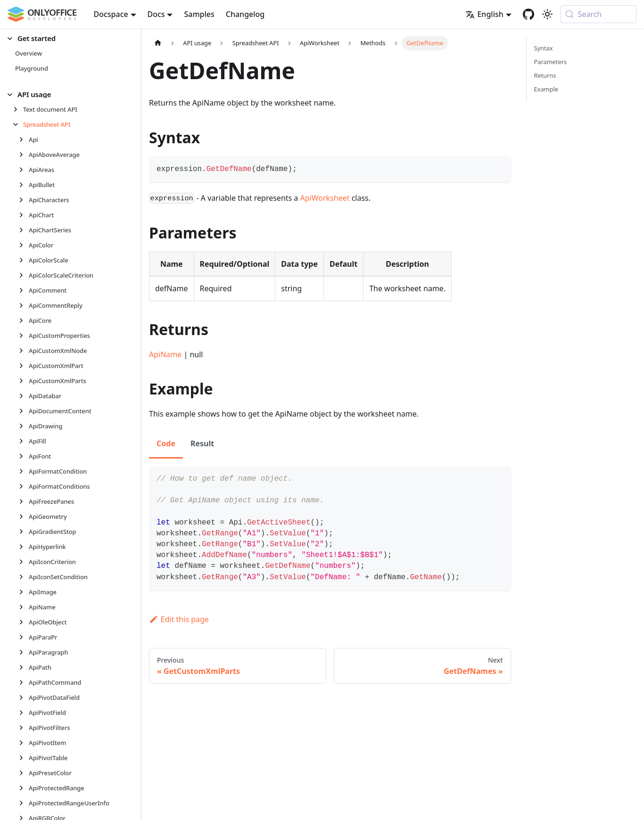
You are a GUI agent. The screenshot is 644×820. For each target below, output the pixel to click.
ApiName (165, 354)
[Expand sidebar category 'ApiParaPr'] (24, 637)
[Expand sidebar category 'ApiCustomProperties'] (24, 336)
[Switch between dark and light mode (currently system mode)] (547, 14)
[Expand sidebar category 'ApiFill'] (24, 441)
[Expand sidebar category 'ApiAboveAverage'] (24, 155)
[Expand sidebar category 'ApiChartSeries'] (24, 230)
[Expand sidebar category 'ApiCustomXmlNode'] (24, 351)
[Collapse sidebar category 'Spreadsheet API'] (18, 124)
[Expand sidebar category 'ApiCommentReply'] (24, 305)
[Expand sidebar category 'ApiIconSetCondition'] (24, 577)
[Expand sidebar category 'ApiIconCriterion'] (24, 562)
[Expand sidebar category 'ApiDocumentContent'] (24, 411)
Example (546, 89)
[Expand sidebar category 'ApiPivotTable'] (24, 758)
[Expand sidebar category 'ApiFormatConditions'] (24, 486)
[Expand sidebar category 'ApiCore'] (24, 320)
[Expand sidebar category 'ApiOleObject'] (24, 622)
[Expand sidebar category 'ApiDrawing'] (24, 426)
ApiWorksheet (325, 198)
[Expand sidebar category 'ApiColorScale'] (24, 260)
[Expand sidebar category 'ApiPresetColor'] (24, 773)
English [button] (484, 14)
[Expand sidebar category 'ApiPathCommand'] (24, 682)
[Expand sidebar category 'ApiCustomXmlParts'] (24, 381)
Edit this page (179, 619)
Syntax (544, 48)
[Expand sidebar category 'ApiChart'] (24, 215)
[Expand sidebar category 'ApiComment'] (24, 290)
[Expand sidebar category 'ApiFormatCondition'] (24, 471)
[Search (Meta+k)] (599, 14)
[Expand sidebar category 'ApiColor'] (24, 245)
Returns (545, 75)
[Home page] (158, 43)
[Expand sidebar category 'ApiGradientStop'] (24, 532)
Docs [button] (156, 14)
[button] (66, 38)
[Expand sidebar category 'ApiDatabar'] (24, 396)
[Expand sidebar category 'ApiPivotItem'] (24, 743)
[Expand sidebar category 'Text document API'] (18, 109)
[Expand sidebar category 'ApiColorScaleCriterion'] (24, 275)
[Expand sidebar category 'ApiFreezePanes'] (24, 501)
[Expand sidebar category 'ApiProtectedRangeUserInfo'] (24, 803)
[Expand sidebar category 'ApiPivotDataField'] (24, 697)
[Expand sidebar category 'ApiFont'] (24, 456)
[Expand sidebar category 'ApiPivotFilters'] (24, 728)
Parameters (551, 62)
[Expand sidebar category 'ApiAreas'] (24, 170)
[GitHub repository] (528, 14)
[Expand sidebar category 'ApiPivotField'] (24, 713)
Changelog (245, 14)
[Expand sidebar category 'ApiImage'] (24, 592)
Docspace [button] (111, 14)
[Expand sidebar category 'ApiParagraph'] (24, 652)
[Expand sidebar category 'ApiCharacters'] (24, 200)
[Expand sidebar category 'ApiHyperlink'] (24, 547)
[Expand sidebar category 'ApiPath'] (24, 667)
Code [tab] (166, 443)
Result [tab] (202, 443)
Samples (199, 14)
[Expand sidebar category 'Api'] (24, 139)
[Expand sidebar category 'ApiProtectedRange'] (24, 788)
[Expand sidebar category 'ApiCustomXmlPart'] (24, 366)
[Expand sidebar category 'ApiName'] (24, 607)
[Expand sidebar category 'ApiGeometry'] (24, 517)
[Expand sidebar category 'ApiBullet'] (24, 185)
